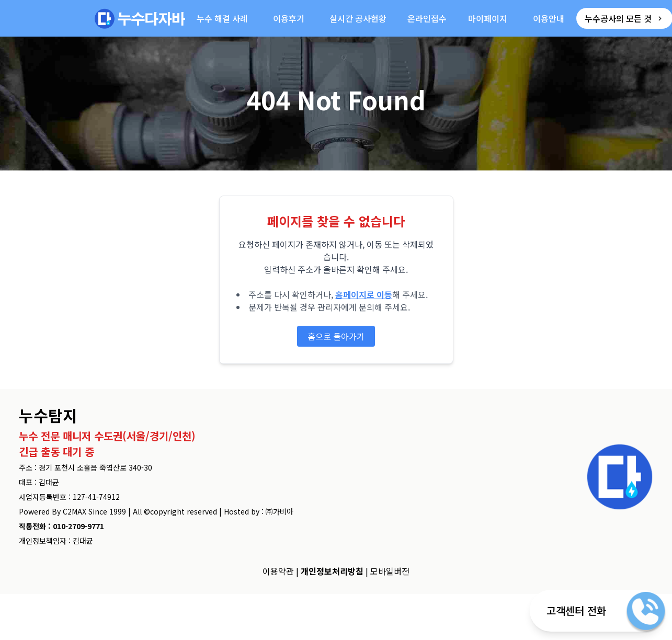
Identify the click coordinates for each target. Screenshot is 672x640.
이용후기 (289, 18)
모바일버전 (390, 571)
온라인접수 (427, 18)
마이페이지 (488, 18)
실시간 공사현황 (358, 18)
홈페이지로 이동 (364, 294)
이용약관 (278, 571)
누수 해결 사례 (222, 18)
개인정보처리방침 (332, 571)
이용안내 (549, 18)
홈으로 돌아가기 (336, 336)
